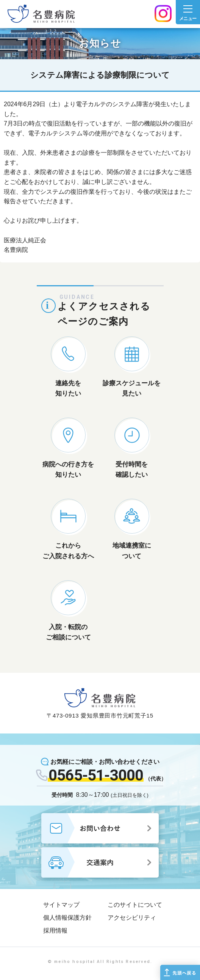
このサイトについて (135, 905)
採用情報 (55, 931)
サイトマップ (61, 905)
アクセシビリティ (132, 918)
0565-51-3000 (96, 775)
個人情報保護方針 (67, 918)
